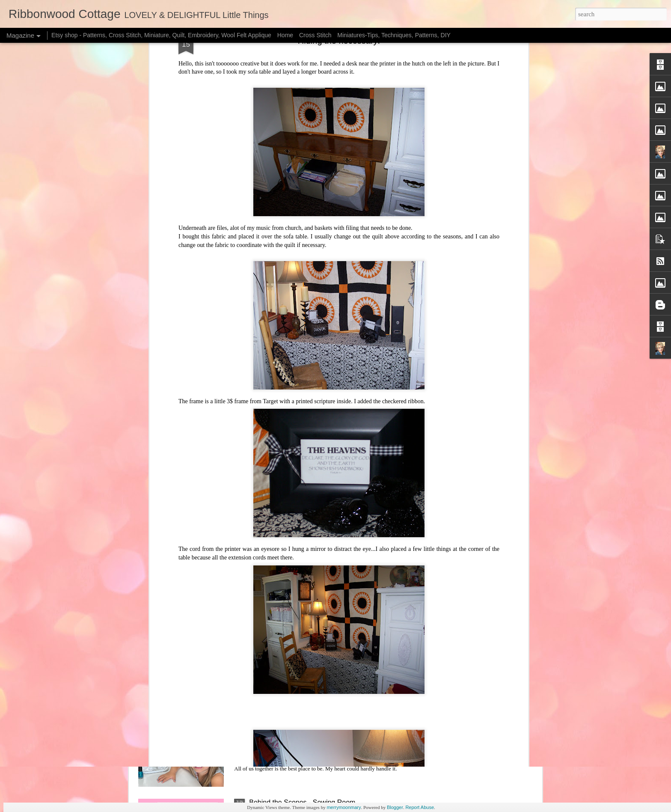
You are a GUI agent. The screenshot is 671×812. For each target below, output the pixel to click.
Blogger (395, 807)
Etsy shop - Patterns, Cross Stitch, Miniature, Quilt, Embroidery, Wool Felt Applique (161, 35)
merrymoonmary (344, 807)
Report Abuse (420, 807)
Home (285, 35)
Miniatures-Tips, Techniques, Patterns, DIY (394, 35)
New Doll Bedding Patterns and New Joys (312, 705)
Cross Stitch (315, 35)
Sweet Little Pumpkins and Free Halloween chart (323, 314)
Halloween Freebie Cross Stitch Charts (308, 412)
